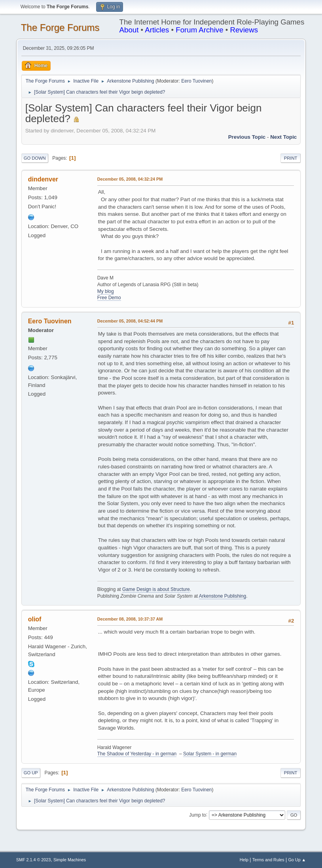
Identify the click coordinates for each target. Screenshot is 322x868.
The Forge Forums (60, 27)
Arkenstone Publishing (223, 596)
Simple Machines (70, 860)
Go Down (35, 158)
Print (291, 158)
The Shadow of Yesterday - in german (137, 754)
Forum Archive (199, 30)
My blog (106, 291)
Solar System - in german (210, 754)
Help (244, 860)
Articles (157, 30)
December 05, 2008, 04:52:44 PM (130, 321)
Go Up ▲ (297, 860)
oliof (35, 619)
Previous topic (247, 137)
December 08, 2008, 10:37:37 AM (130, 619)
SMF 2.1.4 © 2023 (34, 860)
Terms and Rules (268, 860)
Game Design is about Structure (156, 589)
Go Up (31, 773)
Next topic (283, 137)
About (129, 30)
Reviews (244, 30)
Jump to (198, 815)
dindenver (43, 179)
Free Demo (109, 298)
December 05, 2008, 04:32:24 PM (130, 179)
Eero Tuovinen (196, 81)
